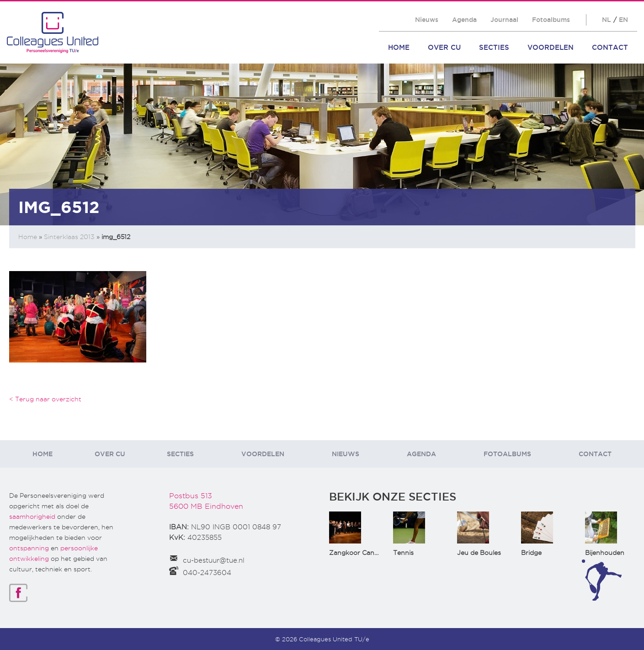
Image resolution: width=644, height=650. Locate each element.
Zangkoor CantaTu (359, 553)
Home (399, 47)
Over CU (444, 47)
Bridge (531, 553)
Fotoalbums (551, 20)
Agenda (464, 20)
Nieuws (427, 20)
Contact (610, 47)
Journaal (504, 20)
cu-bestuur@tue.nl (214, 560)
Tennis (403, 553)
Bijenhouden (605, 553)
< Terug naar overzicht (45, 399)
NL (607, 20)
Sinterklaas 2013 (69, 237)
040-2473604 (207, 573)
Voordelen (551, 47)
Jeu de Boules (479, 553)
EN (623, 20)
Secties (494, 47)
